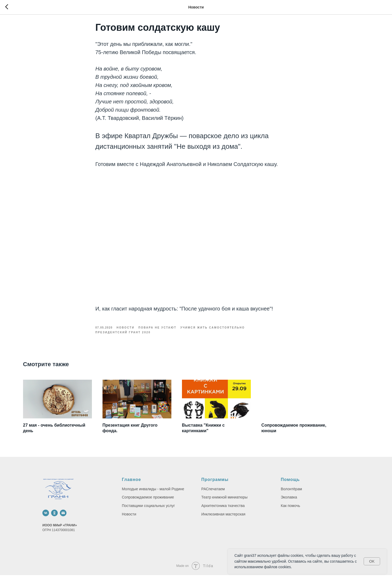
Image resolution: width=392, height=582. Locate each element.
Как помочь (290, 513)
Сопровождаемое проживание (148, 504)
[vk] (46, 520)
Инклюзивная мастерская (223, 521)
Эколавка (289, 504)
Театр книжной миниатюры (224, 504)
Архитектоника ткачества (223, 513)
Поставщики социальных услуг (148, 513)
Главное (132, 486)
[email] (63, 520)
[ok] (54, 520)
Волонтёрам (291, 496)
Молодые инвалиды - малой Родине (153, 496)
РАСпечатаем (213, 496)
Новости (129, 521)
